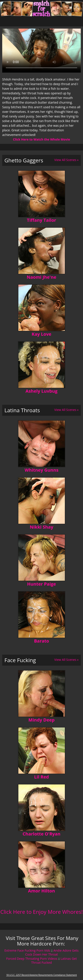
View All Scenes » (66, 160)
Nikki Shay (41, 527)
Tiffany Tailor (41, 220)
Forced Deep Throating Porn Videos (32, 959)
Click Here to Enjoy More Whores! (41, 912)
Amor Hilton (42, 891)
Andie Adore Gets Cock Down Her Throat (52, 952)
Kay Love (41, 334)
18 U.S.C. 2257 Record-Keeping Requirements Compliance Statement (41, 975)
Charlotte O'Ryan (41, 834)
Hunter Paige (41, 584)
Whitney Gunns (41, 470)
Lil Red (41, 777)
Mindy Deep (41, 720)
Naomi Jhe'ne (42, 277)
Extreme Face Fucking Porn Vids (27, 950)
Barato (42, 641)
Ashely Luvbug (41, 391)
